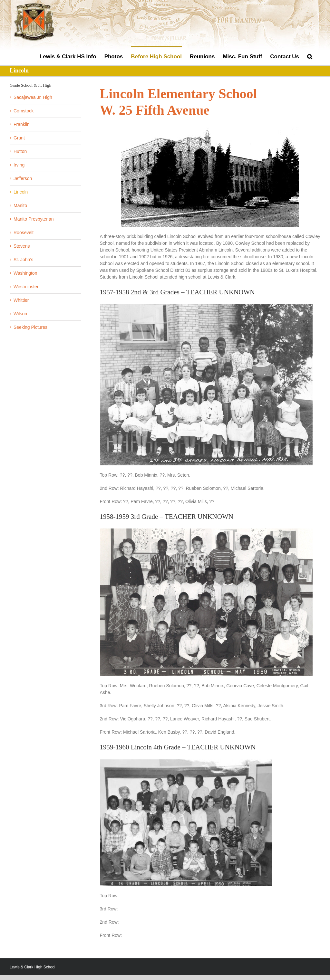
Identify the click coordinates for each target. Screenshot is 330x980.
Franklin (22, 124)
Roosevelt (24, 233)
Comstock (24, 111)
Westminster (26, 287)
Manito (20, 205)
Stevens (22, 246)
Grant (19, 138)
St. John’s (23, 260)
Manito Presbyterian (34, 219)
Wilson (20, 314)
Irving (19, 165)
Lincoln (21, 192)
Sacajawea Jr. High (33, 97)
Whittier (21, 300)
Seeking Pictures (30, 327)
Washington (25, 273)
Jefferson (23, 178)
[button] (310, 56)
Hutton (20, 151)
